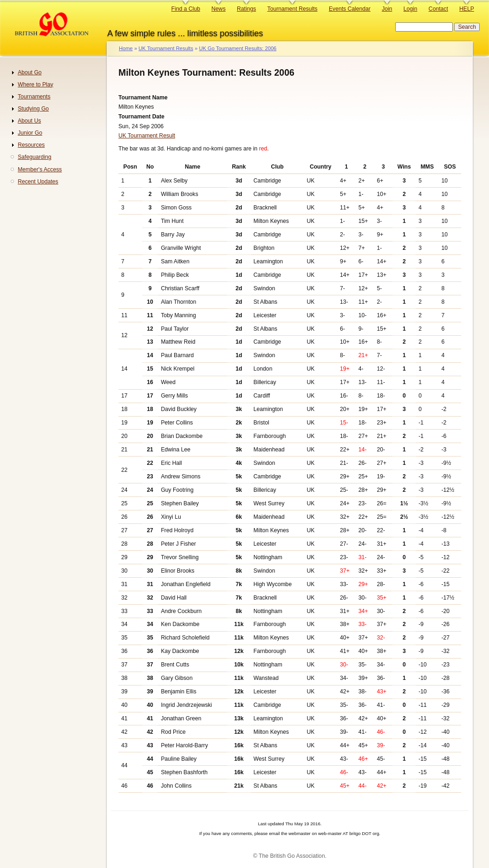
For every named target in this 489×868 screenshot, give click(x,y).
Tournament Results (293, 9)
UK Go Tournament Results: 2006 (238, 48)
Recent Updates (38, 182)
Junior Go (30, 133)
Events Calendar (350, 9)
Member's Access (40, 170)
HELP (467, 9)
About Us (29, 121)
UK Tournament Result (147, 136)
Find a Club (186, 9)
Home (126, 48)
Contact (438, 9)
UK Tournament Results (166, 48)
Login (411, 9)
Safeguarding (34, 157)
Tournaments (34, 97)
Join (387, 9)
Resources (31, 145)
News (218, 9)
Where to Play (35, 85)
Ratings (246, 9)
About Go (29, 72)
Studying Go (33, 109)
